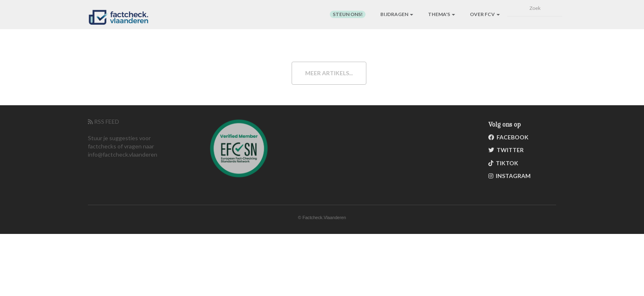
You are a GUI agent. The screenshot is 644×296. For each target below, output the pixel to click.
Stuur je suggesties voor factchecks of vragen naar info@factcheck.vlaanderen (123, 146)
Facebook (508, 137)
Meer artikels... (329, 73)
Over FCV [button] (485, 14)
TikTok (503, 163)
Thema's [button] (442, 14)
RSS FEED (103, 121)
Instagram (509, 176)
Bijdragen (397, 14)
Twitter (506, 150)
